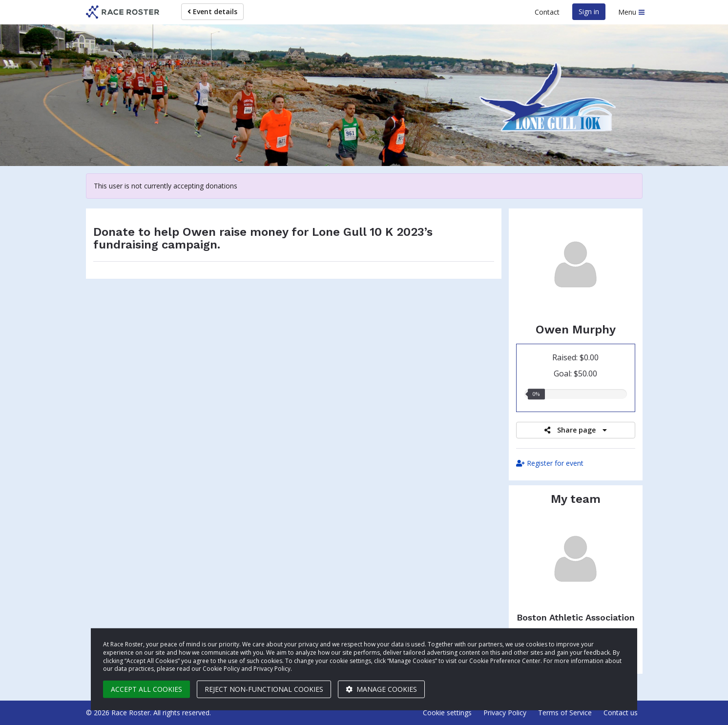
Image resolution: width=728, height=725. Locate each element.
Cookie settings (447, 713)
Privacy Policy (505, 713)
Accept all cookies (146, 689)
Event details (212, 11)
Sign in (589, 11)
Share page (576, 430)
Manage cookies (381, 689)
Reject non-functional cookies (264, 689)
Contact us (621, 713)
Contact (547, 12)
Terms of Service (565, 713)
